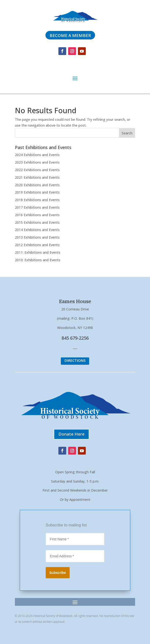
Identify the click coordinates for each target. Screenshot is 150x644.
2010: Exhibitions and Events (38, 260)
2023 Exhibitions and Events (37, 162)
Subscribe (58, 573)
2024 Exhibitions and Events (37, 155)
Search (127, 133)
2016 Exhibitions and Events (37, 215)
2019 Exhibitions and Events (37, 192)
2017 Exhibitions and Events (37, 207)
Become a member (70, 35)
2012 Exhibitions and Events (37, 245)
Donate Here (71, 434)
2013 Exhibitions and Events (37, 237)
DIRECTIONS (75, 360)
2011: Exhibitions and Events (38, 252)
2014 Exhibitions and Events (37, 230)
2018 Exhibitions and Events (37, 200)
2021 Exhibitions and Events (37, 177)
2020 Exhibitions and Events (37, 185)
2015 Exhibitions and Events (37, 222)
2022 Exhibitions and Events (37, 170)
